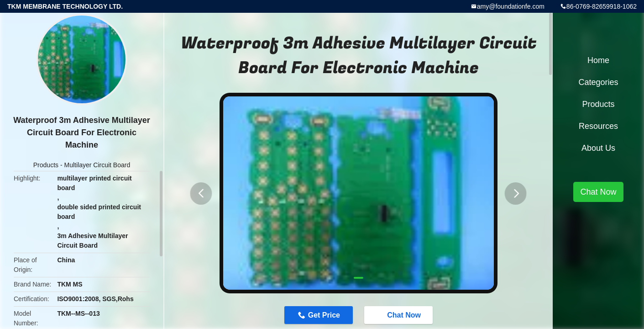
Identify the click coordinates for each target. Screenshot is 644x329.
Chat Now (404, 316)
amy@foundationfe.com (511, 6)
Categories (598, 82)
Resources (598, 126)
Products (46, 165)
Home (598, 60)
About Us (598, 148)
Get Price (319, 316)
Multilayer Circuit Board (97, 165)
